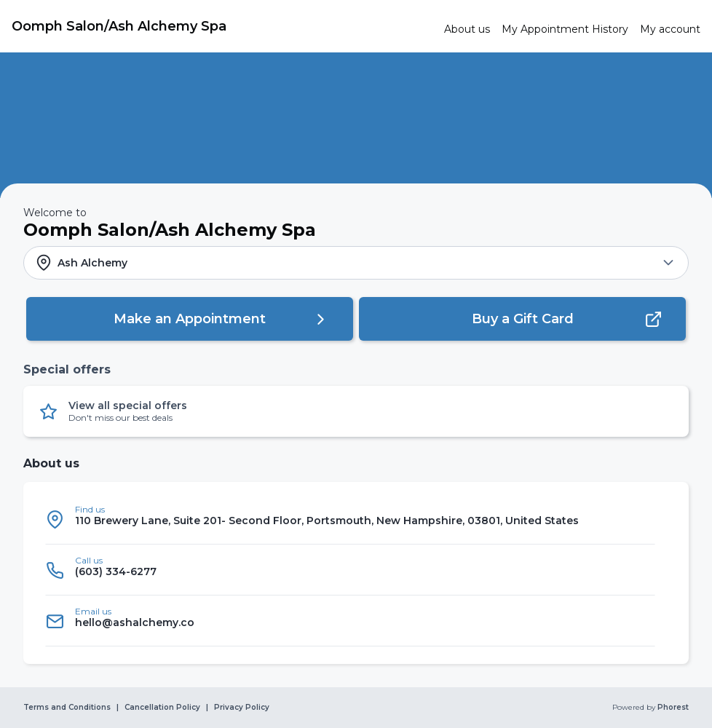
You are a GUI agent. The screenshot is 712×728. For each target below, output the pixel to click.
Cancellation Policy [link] (162, 708)
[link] (222, 26)
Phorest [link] (672, 708)
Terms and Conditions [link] (67, 708)
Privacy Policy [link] (242, 708)
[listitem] (350, 519)
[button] (356, 263)
